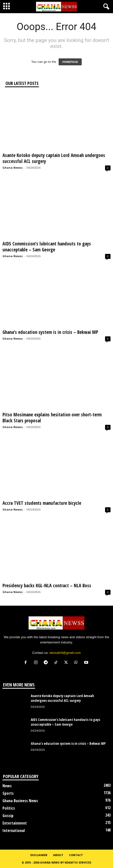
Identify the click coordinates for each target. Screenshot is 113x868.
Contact (76, 855)
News (7, 786)
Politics (9, 808)
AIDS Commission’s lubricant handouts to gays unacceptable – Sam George (47, 247)
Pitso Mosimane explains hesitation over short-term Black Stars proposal (52, 418)
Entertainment (15, 823)
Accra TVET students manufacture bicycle (42, 503)
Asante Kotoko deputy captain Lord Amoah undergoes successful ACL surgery (54, 158)
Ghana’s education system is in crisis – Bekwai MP (50, 332)
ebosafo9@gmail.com (65, 653)
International (14, 830)
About (58, 855)
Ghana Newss (13, 168)
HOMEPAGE (70, 62)
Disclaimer (39, 855)
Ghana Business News (20, 801)
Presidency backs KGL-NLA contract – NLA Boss (47, 586)
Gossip (8, 816)
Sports (8, 793)
